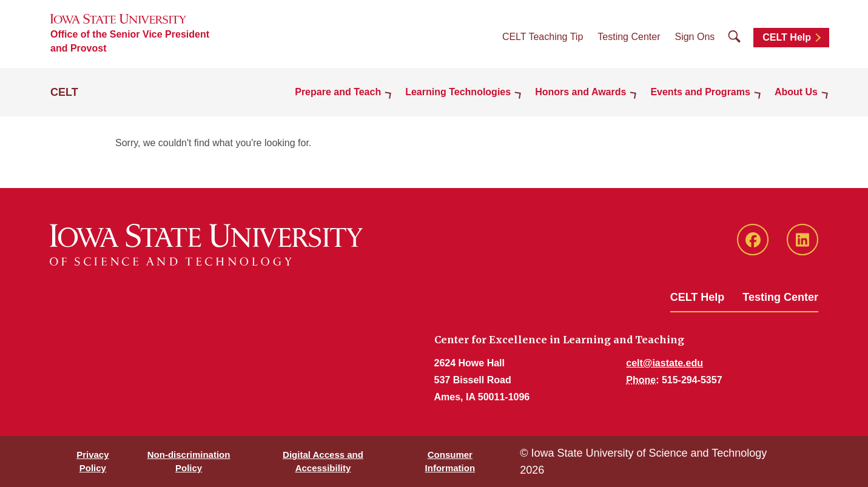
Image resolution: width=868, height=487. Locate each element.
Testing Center (629, 37)
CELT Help (787, 37)
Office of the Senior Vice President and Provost (130, 41)
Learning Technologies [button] (458, 92)
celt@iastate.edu (664, 363)
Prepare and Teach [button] (338, 92)
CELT (64, 92)
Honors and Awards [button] (580, 92)
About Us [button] (796, 92)
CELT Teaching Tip (543, 37)
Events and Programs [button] (700, 92)
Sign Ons (695, 37)
